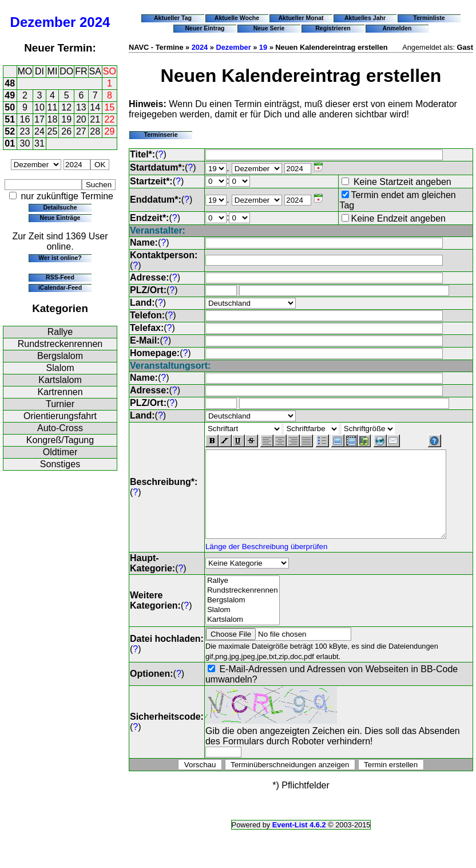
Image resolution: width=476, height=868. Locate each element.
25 (53, 131)
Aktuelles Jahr (365, 18)
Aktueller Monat (301, 18)
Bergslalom (60, 356)
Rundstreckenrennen (60, 344)
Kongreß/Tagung (60, 440)
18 (53, 119)
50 (10, 107)
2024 (95, 22)
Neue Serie (269, 28)
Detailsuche (60, 207)
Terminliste (429, 18)
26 (66, 131)
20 (81, 119)
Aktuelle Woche (237, 18)
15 (110, 107)
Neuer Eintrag (205, 28)
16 (25, 119)
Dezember (43, 22)
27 (81, 131)
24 (39, 131)
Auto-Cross (60, 428)
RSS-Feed (60, 277)
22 (110, 119)
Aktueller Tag (173, 18)
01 (10, 143)
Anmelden (397, 28)
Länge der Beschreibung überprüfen (266, 554)
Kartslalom (60, 380)
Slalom (60, 368)
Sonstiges (60, 464)
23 (25, 131)
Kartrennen (60, 392)
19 (66, 119)
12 (66, 107)
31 (39, 143)
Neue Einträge (60, 218)
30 (25, 143)
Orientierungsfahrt (60, 416)
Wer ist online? (60, 258)
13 (81, 107)
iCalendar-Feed (60, 287)
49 (10, 95)
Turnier (60, 404)
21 (95, 119)
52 (10, 131)
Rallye (60, 332)
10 (39, 107)
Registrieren (333, 28)
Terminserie (160, 135)
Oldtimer (60, 452)
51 (10, 119)
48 (10, 83)
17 (39, 119)
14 (95, 107)
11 (53, 107)
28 (95, 131)
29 (110, 131)
